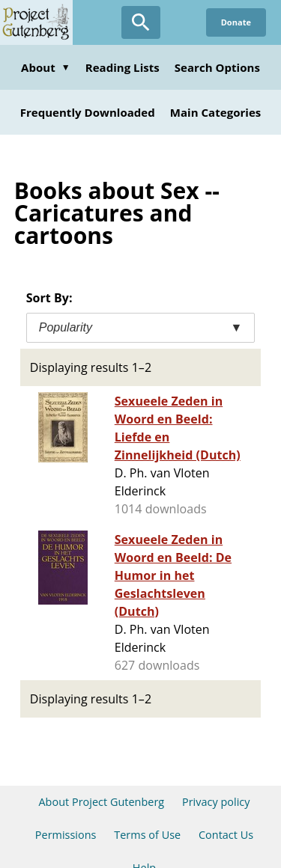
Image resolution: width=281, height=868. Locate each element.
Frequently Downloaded (88, 112)
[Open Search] (141, 22)
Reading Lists (123, 67)
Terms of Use (147, 835)
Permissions (66, 835)
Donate (236, 22)
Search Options (217, 67)
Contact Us (226, 835)
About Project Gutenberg (101, 802)
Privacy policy (216, 802)
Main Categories (216, 112)
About (46, 67)
